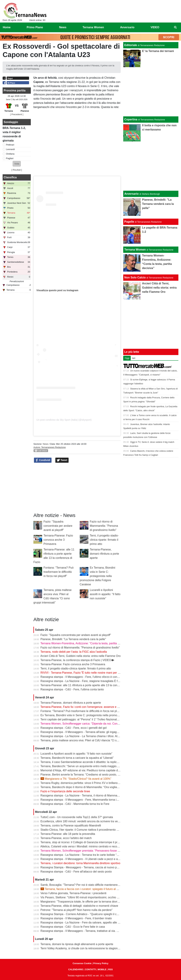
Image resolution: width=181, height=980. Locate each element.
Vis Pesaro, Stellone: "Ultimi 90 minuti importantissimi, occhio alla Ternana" (87, 897)
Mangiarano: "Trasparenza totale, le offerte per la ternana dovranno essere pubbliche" (93, 902)
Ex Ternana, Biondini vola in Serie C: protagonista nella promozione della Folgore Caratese (97, 576)
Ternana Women (135, 250)
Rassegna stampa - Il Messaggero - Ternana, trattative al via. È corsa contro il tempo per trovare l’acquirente (107, 931)
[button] (17, 164)
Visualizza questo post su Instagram (57, 290)
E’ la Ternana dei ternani (158, 51)
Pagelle (129, 222)
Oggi (127, 358)
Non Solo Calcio (135, 277)
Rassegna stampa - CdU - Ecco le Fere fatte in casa (73, 927)
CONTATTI (90, 969)
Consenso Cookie (82, 963)
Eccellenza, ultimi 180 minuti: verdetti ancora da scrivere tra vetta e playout (87, 821)
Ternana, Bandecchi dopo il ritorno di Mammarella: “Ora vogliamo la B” (84, 787)
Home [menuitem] (7, 27)
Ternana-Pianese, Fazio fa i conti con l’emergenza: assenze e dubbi (82, 707)
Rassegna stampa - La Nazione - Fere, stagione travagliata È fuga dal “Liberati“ (90, 681)
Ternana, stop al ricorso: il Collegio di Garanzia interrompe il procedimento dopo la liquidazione (99, 842)
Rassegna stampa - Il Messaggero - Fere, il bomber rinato (76, 918)
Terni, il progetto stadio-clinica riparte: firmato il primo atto (104, 540)
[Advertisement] (151, 166)
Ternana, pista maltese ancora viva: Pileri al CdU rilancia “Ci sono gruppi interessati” (92, 740)
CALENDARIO (76, 969)
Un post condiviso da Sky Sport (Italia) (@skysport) (64, 420)
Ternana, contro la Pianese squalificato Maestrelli (71, 826)
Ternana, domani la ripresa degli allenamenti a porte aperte (77, 944)
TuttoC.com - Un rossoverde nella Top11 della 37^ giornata (77, 817)
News (45, 444)
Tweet (62, 460)
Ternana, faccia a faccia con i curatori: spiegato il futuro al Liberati (83, 889)
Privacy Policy (101, 963)
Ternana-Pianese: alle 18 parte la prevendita (68, 834)
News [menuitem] (63, 27)
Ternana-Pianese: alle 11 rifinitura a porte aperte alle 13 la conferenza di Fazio (89, 685)
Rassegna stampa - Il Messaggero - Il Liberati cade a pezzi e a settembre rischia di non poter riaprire (103, 859)
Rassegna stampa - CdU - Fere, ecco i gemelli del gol (74, 728)
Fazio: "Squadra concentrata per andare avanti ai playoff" (58, 526)
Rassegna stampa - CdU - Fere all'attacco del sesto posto (76, 872)
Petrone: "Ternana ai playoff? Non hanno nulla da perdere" (77, 910)
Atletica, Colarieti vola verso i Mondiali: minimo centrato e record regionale (86, 846)
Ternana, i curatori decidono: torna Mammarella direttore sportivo (80, 863)
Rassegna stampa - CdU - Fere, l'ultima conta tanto (72, 689)
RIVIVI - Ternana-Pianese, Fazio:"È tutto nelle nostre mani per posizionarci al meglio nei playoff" (100, 673)
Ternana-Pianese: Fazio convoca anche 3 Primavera (58, 540)
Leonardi (10, 149)
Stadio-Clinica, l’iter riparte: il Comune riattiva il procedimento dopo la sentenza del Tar (94, 830)
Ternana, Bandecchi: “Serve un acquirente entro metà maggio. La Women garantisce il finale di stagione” (105, 766)
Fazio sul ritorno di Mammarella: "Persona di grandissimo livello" (104, 526)
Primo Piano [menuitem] (35, 27)
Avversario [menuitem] (127, 27)
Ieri (134, 358)
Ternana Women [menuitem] (93, 27)
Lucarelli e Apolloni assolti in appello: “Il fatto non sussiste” (105, 594)
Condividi (43, 460)
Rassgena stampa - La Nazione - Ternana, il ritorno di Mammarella (82, 795)
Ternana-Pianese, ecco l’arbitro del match (66, 838)
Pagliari (10, 158)
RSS (110, 969)
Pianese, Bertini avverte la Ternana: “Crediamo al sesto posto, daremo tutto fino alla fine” (95, 775)
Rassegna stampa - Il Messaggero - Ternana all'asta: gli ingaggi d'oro (83, 732)
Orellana (10, 154)
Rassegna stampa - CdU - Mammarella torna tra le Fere (75, 804)
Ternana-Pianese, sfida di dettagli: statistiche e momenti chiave (79, 906)
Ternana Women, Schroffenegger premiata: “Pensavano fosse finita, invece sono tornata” (95, 851)
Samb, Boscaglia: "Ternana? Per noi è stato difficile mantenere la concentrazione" (91, 885)
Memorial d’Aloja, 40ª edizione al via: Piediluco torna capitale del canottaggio (88, 770)
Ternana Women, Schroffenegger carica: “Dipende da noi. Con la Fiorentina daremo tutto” (96, 724)
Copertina (131, 119)
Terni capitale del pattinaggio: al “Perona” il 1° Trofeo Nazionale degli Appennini (89, 719)
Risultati (17, 170)
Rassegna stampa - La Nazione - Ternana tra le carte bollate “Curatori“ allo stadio (91, 855)
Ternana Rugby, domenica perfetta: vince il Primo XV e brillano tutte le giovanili (89, 783)
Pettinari (10, 145)
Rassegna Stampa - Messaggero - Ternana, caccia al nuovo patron (82, 867)
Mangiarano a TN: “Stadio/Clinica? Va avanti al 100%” (76, 779)
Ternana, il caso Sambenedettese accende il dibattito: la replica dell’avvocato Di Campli (94, 762)
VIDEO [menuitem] (155, 27)
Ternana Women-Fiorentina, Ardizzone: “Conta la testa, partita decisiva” (84, 643)
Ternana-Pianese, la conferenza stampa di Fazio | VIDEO (76, 660)
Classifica (10, 177)
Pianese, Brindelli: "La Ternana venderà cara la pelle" (73, 639)
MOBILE (102, 969)
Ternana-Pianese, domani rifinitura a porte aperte (104, 554)
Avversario (131, 194)
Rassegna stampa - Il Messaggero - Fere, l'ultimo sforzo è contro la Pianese (87, 677)
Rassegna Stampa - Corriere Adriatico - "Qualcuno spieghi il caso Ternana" (87, 914)
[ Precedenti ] (17, 114)
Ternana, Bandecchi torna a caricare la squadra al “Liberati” (77, 758)
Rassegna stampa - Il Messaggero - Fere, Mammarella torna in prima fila (85, 800)
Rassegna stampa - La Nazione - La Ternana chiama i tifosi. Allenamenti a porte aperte (94, 736)
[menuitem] (175, 27)
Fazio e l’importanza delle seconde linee (65, 791)
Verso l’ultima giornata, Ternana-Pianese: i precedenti (74, 893)
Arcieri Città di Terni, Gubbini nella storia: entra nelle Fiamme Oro (80, 656)
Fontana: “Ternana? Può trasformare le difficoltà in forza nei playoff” (59, 572)
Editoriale (131, 45)
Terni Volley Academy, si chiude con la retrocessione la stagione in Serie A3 (87, 948)
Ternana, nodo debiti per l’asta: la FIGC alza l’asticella (74, 652)
